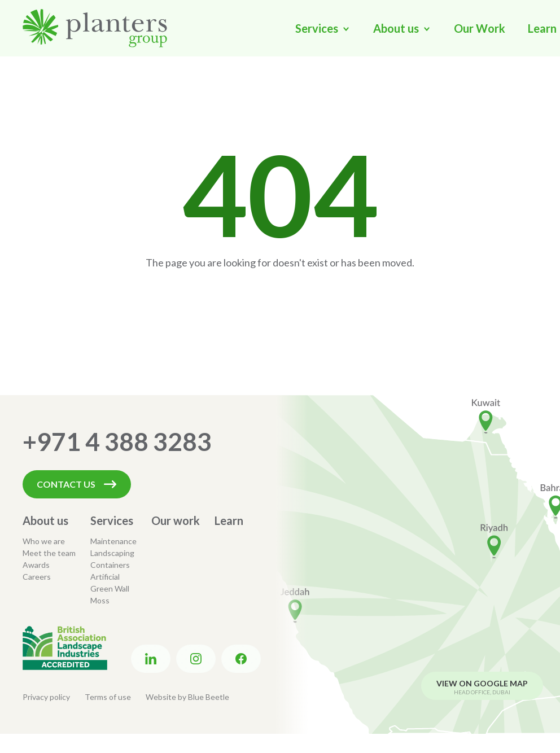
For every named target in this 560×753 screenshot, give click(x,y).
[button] (323, 28)
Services (112, 520)
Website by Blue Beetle (187, 697)
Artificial (105, 577)
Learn (229, 520)
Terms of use (108, 697)
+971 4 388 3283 (117, 441)
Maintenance (113, 541)
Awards (36, 565)
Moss (100, 600)
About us (45, 520)
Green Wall (110, 588)
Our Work (480, 28)
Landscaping (112, 553)
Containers (110, 565)
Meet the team (49, 553)
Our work (176, 520)
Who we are (44, 541)
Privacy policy (46, 697)
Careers (37, 577)
